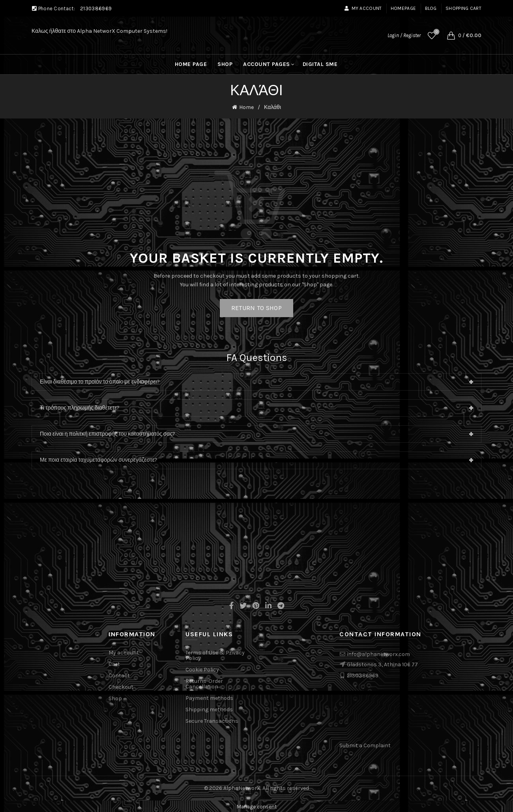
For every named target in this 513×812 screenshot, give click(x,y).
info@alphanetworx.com (378, 653)
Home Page (191, 64)
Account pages (267, 64)
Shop (225, 64)
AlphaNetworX (242, 787)
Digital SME (320, 64)
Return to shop (256, 307)
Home (246, 107)
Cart (114, 663)
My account (363, 8)
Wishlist (436, 32)
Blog (431, 8)
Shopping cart (463, 8)
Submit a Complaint (365, 745)
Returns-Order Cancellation (204, 683)
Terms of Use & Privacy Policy (215, 655)
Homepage (403, 8)
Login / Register (404, 35)
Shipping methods (209, 709)
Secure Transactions (212, 720)
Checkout (121, 686)
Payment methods (209, 697)
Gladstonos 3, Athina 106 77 (382, 663)
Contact (119, 675)
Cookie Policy (202, 669)
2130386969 (96, 8)
